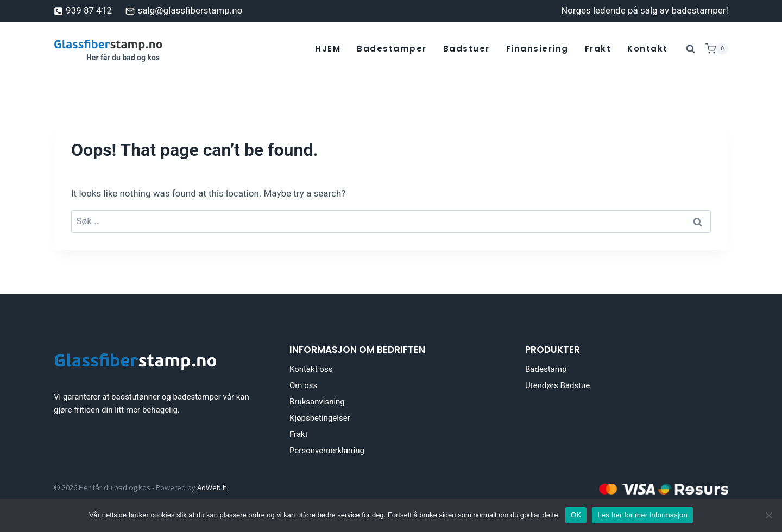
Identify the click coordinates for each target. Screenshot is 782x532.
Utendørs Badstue (557, 385)
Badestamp (546, 369)
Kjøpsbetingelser (320, 418)
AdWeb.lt (212, 487)
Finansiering (537, 49)
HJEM (328, 49)
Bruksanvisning (317, 402)
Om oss (303, 385)
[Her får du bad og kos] (108, 49)
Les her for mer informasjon (642, 515)
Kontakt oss (311, 369)
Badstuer (466, 49)
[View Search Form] (691, 49)
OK (576, 515)
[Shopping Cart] (717, 49)
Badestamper (392, 49)
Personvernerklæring (327, 451)
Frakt (598, 49)
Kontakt (648, 49)
